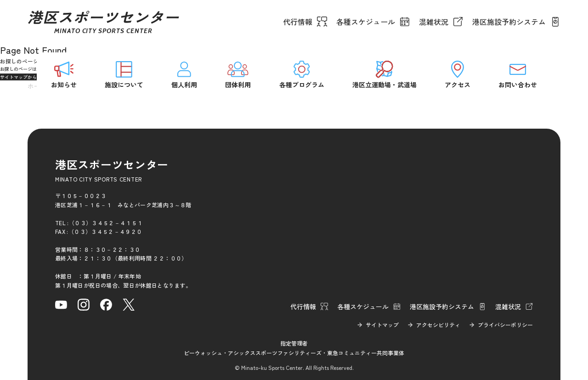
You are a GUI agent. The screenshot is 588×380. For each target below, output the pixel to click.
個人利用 (184, 74)
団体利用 (238, 74)
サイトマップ (382, 325)
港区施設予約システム (509, 22)
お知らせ (64, 74)
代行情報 (298, 22)
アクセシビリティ (438, 325)
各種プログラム (302, 74)
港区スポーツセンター (103, 22)
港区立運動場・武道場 (384, 74)
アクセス (458, 74)
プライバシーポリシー (505, 325)
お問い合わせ (518, 74)
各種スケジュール (366, 22)
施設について (124, 74)
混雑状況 (434, 22)
